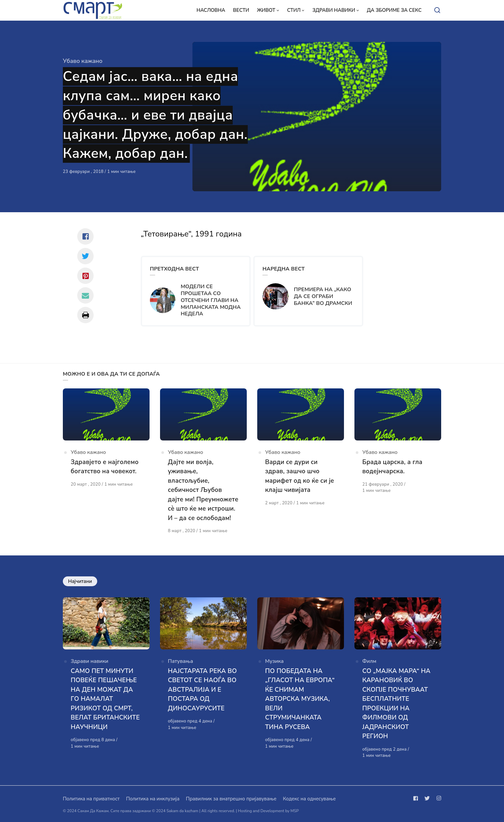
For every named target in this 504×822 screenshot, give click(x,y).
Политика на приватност (91, 799)
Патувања (180, 661)
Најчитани (80, 581)
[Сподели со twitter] (85, 256)
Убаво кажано (83, 61)
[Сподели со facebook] (85, 236)
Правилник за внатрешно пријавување (231, 799)
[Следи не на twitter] (427, 798)
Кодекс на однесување (309, 799)
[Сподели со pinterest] (85, 276)
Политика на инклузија (153, 799)
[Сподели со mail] (85, 295)
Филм (369, 661)
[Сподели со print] (85, 315)
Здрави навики (90, 661)
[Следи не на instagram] (438, 798)
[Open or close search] (437, 10)
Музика (274, 661)
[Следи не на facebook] (417, 798)
